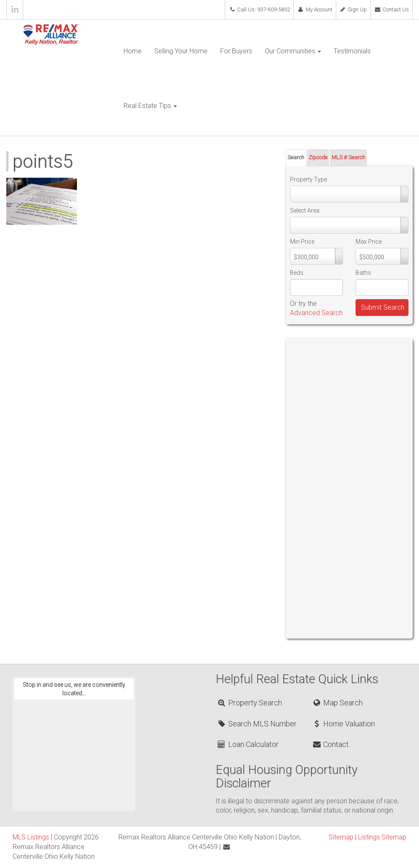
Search (296, 157)
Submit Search (383, 307)
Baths (363, 273)
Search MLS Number (256, 724)
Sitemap (341, 837)
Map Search (337, 703)
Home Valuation (343, 724)
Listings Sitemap (382, 837)
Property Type (308, 179)
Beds (297, 273)
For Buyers (236, 51)
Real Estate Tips (150, 106)
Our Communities (293, 51)
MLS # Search (348, 157)
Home (133, 51)
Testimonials (352, 51)
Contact (330, 744)
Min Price (302, 242)
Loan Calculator (247, 744)
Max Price (369, 242)
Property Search (249, 703)
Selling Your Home (181, 51)
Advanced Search (316, 313)
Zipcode (318, 157)
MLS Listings (31, 837)
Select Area (305, 210)
